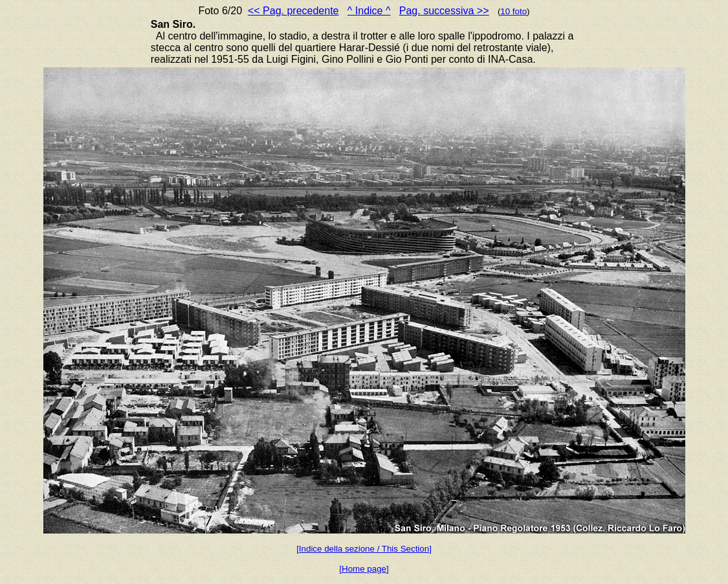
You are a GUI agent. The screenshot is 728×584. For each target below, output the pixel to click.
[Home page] (364, 569)
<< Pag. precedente (293, 11)
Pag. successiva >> (444, 11)
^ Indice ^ (369, 11)
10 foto (513, 11)
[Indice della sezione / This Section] (364, 549)
